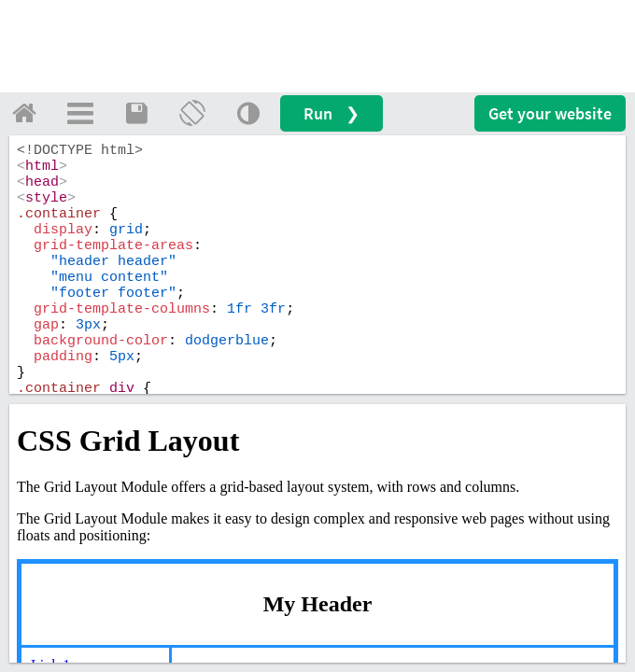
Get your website (550, 113)
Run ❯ (332, 113)
